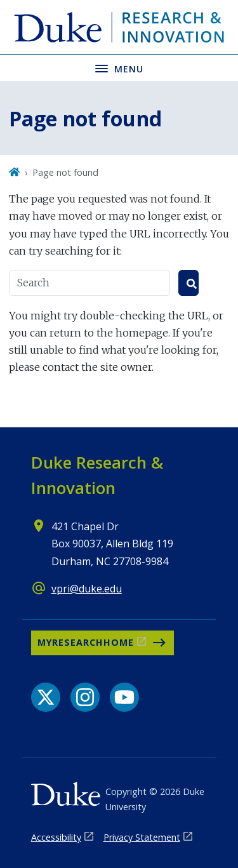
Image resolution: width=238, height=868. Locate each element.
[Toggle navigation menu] (119, 68)
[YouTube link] (124, 697)
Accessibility (56, 837)
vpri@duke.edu (87, 589)
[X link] (46, 697)
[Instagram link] (85, 697)
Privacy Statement (142, 837)
